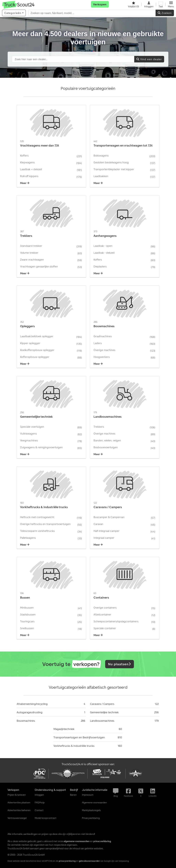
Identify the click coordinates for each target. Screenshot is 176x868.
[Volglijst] (133, 4)
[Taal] (161, 4)
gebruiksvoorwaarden (89, 861)
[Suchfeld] (73, 59)
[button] (171, 4)
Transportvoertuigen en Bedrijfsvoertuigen (79, 737)
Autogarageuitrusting (30, 712)
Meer (25, 183)
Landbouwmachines (102, 721)
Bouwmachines (26, 721)
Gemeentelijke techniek (104, 712)
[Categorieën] (14, 13)
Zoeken (165, 13)
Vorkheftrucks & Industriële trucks (74, 746)
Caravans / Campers (102, 704)
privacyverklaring (67, 861)
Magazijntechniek (64, 729)
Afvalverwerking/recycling (32, 704)
